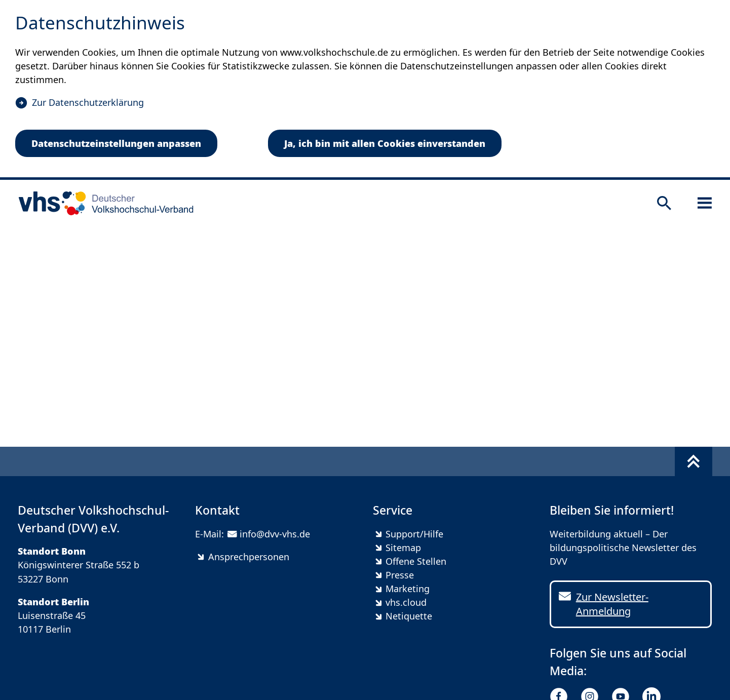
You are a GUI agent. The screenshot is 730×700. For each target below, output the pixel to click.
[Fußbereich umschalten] (694, 461)
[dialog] (365, 90)
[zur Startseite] (103, 203)
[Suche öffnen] (664, 203)
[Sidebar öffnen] (705, 203)
